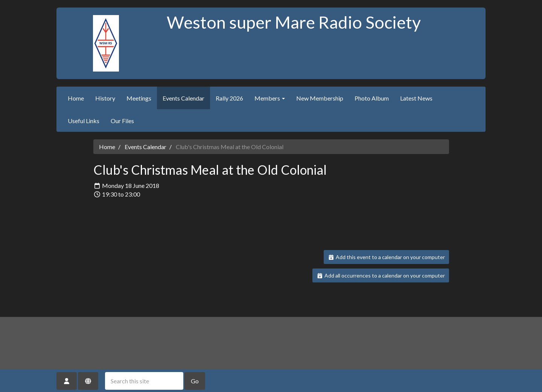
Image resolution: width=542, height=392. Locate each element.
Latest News (416, 98)
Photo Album (372, 98)
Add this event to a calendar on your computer (386, 257)
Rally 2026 (229, 98)
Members (270, 98)
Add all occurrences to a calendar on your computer (381, 275)
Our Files (122, 121)
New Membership (320, 98)
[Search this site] (144, 381)
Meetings (139, 98)
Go (195, 381)
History (105, 98)
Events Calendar (183, 98)
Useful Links (84, 121)
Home (76, 98)
